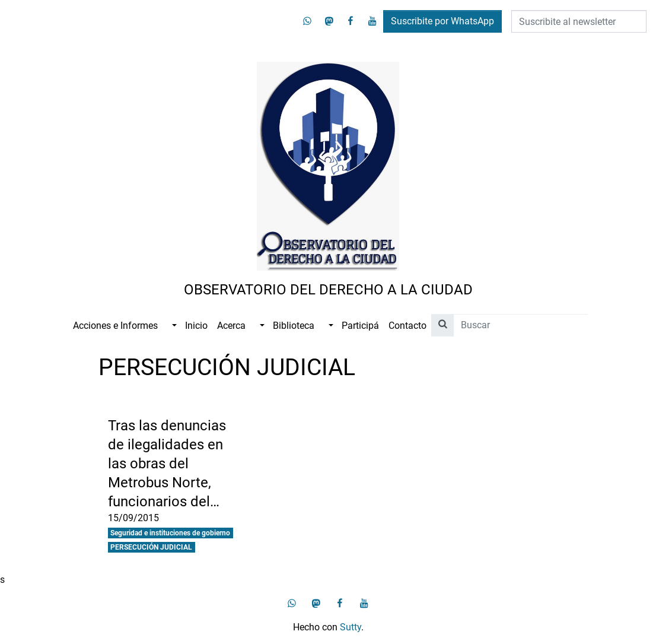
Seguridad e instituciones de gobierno (170, 533)
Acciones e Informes (115, 326)
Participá (360, 326)
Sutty (351, 627)
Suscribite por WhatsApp (442, 21)
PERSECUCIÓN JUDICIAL (151, 547)
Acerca (231, 326)
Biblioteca (294, 326)
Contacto (407, 326)
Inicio (196, 326)
